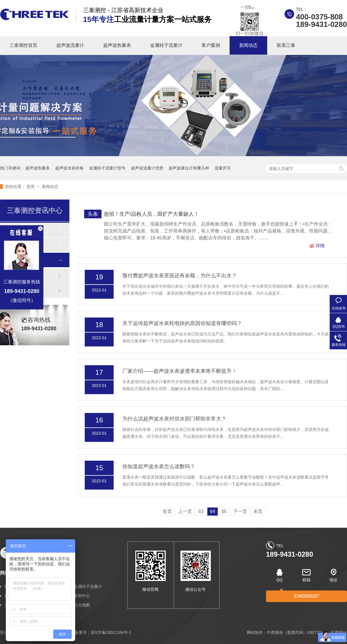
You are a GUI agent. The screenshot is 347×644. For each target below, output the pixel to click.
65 (224, 511)
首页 (31, 187)
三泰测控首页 (23, 45)
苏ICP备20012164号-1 (111, 632)
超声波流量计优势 (147, 168)
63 (201, 511)
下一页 (240, 511)
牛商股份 (275, 632)
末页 (258, 511)
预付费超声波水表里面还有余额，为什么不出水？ (180, 276)
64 (213, 511)
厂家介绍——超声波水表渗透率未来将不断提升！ (180, 371)
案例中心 (82, 596)
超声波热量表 (117, 45)
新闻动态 (248, 45)
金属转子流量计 (166, 45)
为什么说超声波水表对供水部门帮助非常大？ (174, 419)
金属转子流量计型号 (107, 168)
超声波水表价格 (69, 168)
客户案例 (211, 45)
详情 (320, 246)
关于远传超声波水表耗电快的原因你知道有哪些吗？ (182, 323)
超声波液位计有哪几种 (189, 168)
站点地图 (82, 605)
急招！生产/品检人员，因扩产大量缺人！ (151, 214)
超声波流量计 (70, 45)
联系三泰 (286, 45)
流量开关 (223, 168)
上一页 (185, 511)
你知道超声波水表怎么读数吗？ (159, 466)
